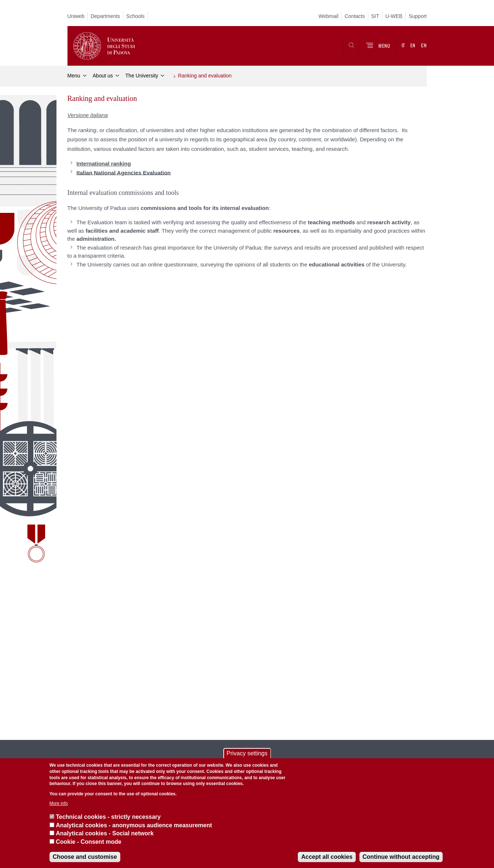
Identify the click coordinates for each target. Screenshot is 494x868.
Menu (74, 76)
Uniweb (76, 16)
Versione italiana (88, 115)
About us (103, 76)
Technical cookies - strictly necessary (108, 817)
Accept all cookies (327, 857)
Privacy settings (247, 753)
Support (418, 16)
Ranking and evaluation (205, 76)
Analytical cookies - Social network (105, 833)
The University (142, 76)
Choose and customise (85, 857)
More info (59, 803)
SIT (375, 16)
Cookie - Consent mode (89, 842)
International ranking (104, 164)
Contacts (355, 16)
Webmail (329, 16)
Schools (135, 16)
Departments (105, 16)
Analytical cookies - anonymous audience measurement (134, 825)
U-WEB (394, 16)
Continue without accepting (401, 857)
